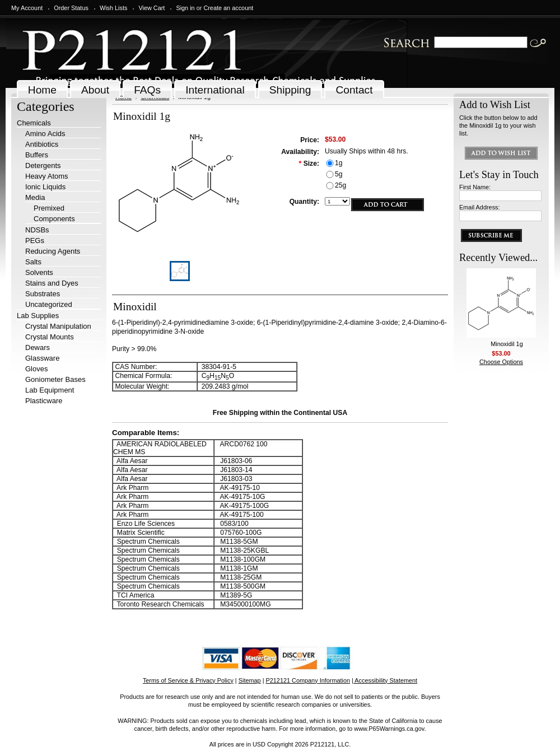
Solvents (39, 272)
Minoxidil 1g (507, 344)
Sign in (185, 8)
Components (54, 219)
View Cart (151, 8)
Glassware (42, 358)
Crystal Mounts (50, 337)
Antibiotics (42, 144)
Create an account (228, 8)
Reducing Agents (53, 251)
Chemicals (34, 123)
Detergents (43, 165)
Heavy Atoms (47, 176)
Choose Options (501, 362)
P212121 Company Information (308, 680)
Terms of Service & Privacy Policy (188, 680)
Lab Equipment (50, 390)
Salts (33, 262)
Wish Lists (114, 8)
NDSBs (37, 230)
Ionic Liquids (45, 187)
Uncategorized (49, 304)
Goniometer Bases (55, 379)
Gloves (36, 369)
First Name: (475, 187)
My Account (27, 8)
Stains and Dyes (52, 283)
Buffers (37, 155)
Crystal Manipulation (58, 326)
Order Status (71, 8)
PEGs (35, 241)
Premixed (49, 208)
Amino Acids (45, 134)
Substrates (43, 294)
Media (35, 197)
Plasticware (44, 401)
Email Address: (480, 207)
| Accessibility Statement (384, 680)
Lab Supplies (38, 316)
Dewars (38, 347)
